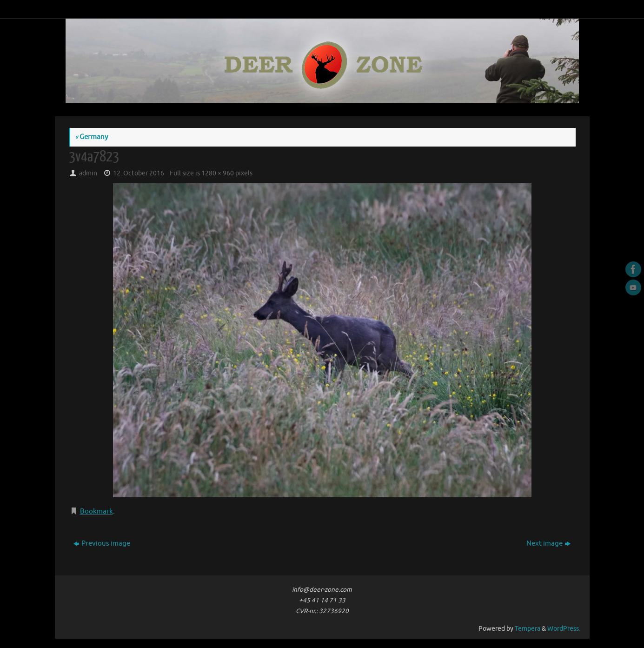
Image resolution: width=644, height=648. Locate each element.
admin (88, 173)
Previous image (102, 544)
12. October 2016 (139, 173)
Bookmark (96, 511)
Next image (548, 544)
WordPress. (564, 629)
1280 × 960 (218, 173)
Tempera (528, 629)
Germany (91, 137)
